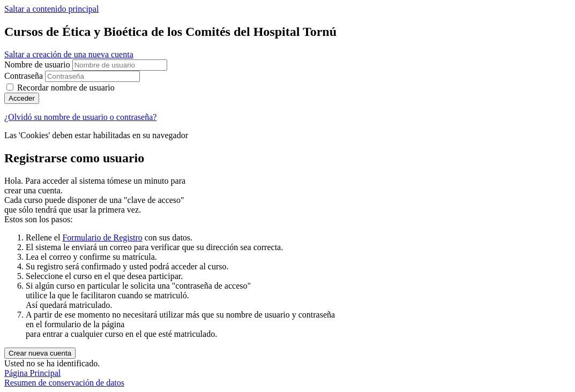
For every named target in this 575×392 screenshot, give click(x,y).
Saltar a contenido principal (51, 9)
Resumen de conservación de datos (64, 383)
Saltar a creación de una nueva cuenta (69, 54)
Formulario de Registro (102, 238)
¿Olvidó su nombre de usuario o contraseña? (80, 117)
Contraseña (24, 76)
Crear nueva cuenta (40, 353)
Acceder (22, 98)
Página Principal (32, 373)
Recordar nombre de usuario (66, 88)
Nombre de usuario (38, 65)
